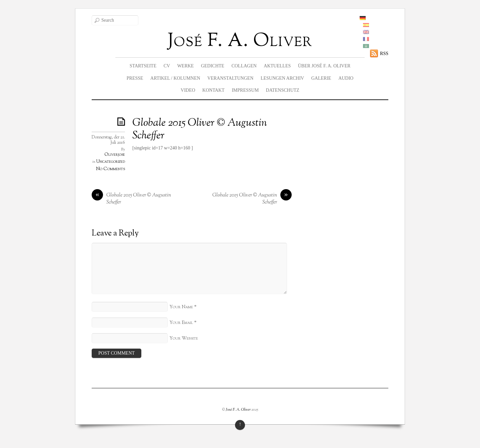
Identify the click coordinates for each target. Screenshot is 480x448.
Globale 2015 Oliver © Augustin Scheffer (200, 129)
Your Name (181, 307)
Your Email (181, 323)
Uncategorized (111, 162)
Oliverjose (115, 155)
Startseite (143, 66)
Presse (135, 78)
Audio (346, 78)
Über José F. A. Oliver (324, 66)
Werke (186, 66)
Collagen (244, 66)
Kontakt (213, 90)
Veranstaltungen (230, 78)
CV (167, 66)
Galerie (321, 78)
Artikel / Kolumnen (175, 78)
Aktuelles (277, 66)
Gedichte (213, 66)
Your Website (184, 338)
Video (188, 90)
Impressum (245, 90)
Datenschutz (283, 90)
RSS (384, 54)
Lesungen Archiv (282, 78)
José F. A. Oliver (238, 410)
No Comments (110, 169)
